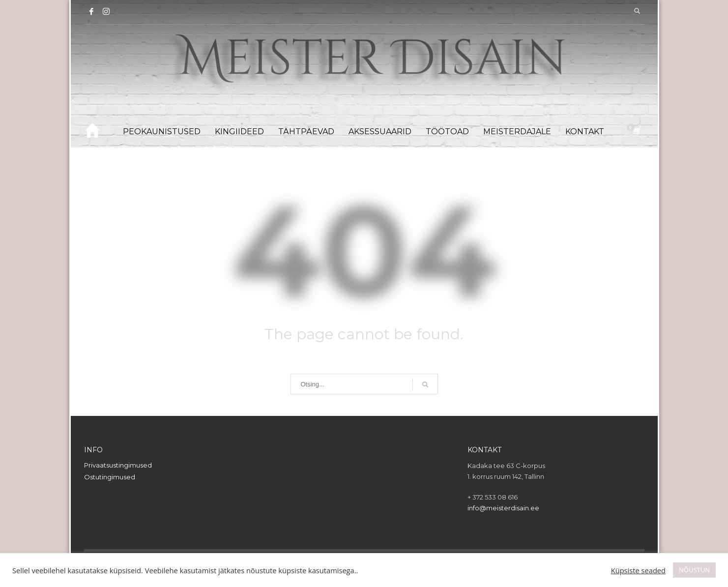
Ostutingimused (110, 477)
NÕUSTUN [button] (694, 570)
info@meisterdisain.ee (503, 508)
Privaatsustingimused (118, 465)
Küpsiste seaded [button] (638, 570)
